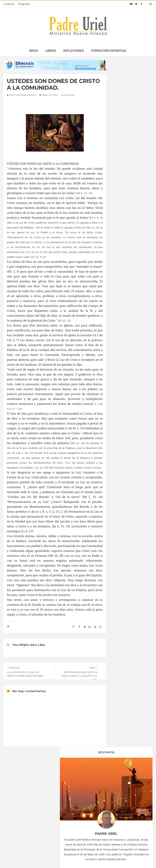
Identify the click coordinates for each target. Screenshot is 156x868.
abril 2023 (122, 370)
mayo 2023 (123, 375)
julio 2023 (122, 385)
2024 (120, 406)
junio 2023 (123, 380)
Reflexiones (74, 51)
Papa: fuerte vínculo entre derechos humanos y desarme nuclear (29, 810)
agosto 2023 (124, 390)
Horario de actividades (96, 776)
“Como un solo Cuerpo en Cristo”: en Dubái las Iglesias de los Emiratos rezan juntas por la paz (78, 814)
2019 (120, 331)
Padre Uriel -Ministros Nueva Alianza (68, 858)
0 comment (68, 95)
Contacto (9, 4)
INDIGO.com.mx (126, 858)
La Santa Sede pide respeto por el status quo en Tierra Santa (27, 799)
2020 (120, 336)
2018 (120, 326)
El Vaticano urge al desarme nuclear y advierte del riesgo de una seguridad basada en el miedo (126, 827)
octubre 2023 (124, 399)
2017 (120, 321)
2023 (120, 351)
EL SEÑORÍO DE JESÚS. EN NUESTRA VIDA (131, 542)
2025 (120, 411)
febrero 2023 (124, 360)
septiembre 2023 (126, 395)
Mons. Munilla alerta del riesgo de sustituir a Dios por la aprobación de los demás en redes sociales (126, 814)
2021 (120, 341)
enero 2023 (123, 355)
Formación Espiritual (128, 441)
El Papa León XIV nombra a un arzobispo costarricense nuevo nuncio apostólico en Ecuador (127, 800)
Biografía (24, 4)
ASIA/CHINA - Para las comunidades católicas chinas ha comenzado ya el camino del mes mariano (77, 800)
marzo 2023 (123, 365)
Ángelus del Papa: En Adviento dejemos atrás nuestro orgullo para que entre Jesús (28, 822)
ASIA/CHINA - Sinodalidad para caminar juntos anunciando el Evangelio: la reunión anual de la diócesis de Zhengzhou (75, 829)
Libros (51, 51)
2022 (120, 346)
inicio (34, 51)
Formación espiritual (109, 51)
